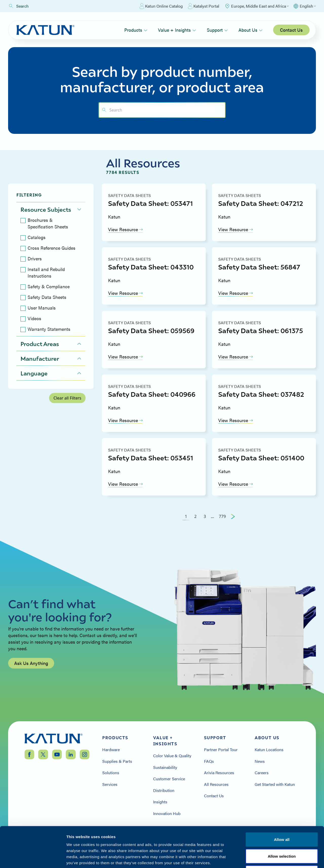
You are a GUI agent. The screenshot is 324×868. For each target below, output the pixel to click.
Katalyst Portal (204, 6)
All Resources (216, 784)
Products (136, 30)
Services (110, 784)
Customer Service (169, 779)
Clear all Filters (67, 398)
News (260, 761)
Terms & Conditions (282, 837)
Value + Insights (177, 30)
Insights (160, 802)
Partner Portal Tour (221, 750)
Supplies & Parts (117, 761)
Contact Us (291, 30)
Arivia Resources (219, 773)
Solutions (111, 773)
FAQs (209, 761)
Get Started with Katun (275, 784)
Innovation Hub (167, 813)
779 (222, 516)
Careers (262, 773)
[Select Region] (257, 6)
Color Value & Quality (172, 756)
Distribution (164, 790)
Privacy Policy (241, 837)
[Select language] (304, 6)
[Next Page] (233, 516)
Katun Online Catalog (161, 6)
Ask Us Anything (31, 665)
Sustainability (165, 767)
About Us (250, 30)
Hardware (111, 750)
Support (217, 30)
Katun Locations (269, 750)
